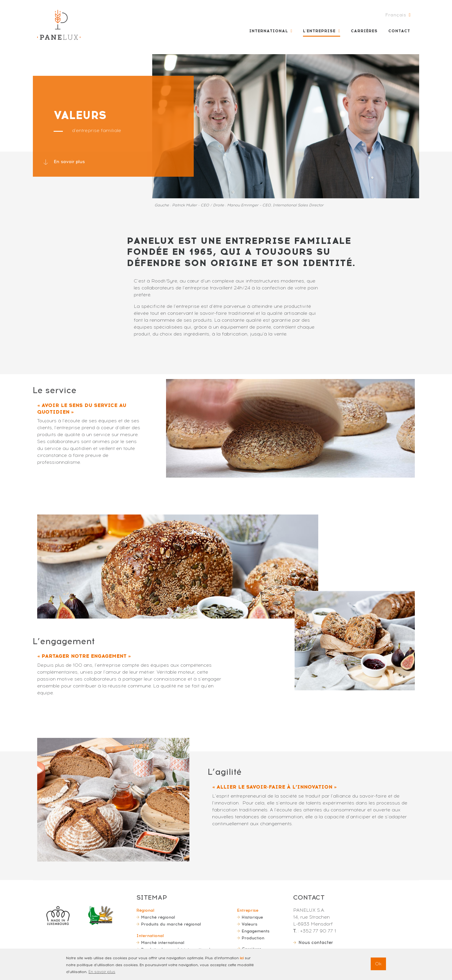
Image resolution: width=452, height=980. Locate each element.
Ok (378, 965)
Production (253, 938)
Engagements (256, 931)
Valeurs (249, 924)
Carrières (364, 31)
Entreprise (248, 910)
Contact (399, 31)
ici (242, 959)
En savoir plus (70, 162)
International (269, 31)
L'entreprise (319, 31)
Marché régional (158, 917)
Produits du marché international (176, 949)
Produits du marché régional (171, 924)
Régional (145, 910)
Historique (252, 917)
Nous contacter (316, 942)
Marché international (163, 943)
